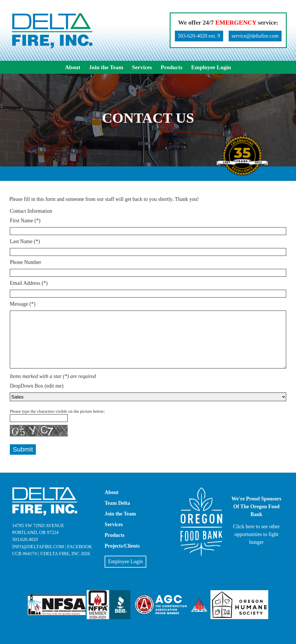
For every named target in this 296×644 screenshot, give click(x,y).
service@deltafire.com (255, 36)
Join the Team (106, 67)
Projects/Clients (122, 546)
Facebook (79, 547)
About (73, 67)
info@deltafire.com (38, 547)
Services (142, 67)
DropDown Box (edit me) (37, 386)
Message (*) (23, 304)
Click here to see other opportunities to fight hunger (256, 534)
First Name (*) (25, 221)
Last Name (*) (25, 241)
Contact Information (31, 211)
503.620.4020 (25, 540)
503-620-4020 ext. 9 (199, 36)
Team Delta (117, 503)
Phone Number (25, 262)
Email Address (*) (29, 283)
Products (172, 67)
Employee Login (211, 67)
